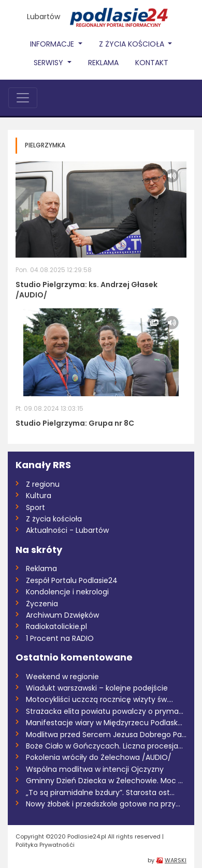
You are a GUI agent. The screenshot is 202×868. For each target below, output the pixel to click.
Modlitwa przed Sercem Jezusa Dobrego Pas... (106, 735)
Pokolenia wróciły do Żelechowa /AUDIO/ (99, 757)
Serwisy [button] (49, 63)
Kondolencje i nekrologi (67, 592)
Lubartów (44, 17)
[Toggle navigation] (23, 98)
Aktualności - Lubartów (67, 530)
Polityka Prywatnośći (45, 845)
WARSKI (176, 860)
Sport (35, 507)
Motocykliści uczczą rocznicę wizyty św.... (99, 699)
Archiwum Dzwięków (62, 615)
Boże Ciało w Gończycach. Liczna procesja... (104, 746)
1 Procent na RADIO (60, 638)
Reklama (103, 63)
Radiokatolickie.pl (56, 626)
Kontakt (152, 63)
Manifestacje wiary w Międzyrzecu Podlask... (104, 723)
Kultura (39, 496)
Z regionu (43, 484)
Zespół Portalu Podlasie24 (72, 580)
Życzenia (42, 604)
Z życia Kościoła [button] (133, 44)
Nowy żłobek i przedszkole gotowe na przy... (103, 804)
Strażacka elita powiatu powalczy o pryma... (105, 711)
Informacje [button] (53, 44)
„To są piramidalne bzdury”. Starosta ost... (100, 792)
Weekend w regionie (62, 677)
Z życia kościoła (54, 519)
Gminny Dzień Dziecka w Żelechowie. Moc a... (106, 781)
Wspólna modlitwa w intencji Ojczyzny (95, 769)
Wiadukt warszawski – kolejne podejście (97, 688)
